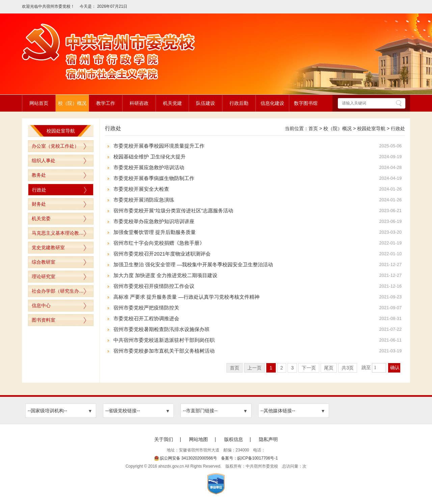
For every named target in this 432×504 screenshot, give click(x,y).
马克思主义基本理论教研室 (60, 233)
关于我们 (164, 439)
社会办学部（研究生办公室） (62, 291)
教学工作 (106, 103)
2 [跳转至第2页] (282, 368)
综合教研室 (44, 262)
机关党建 (172, 103)
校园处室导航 (371, 128)
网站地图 (198, 439)
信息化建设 (272, 103)
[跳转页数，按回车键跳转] (379, 368)
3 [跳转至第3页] (292, 368)
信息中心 (41, 305)
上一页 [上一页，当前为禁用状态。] (254, 368)
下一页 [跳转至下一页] (309, 368)
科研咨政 (139, 103)
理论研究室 (44, 276)
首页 (313, 128)
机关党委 (41, 218)
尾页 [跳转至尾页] (329, 368)
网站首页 (39, 103)
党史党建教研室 (48, 247)
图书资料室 (44, 320)
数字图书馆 (306, 103)
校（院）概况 (72, 103)
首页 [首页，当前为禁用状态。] (235, 368)
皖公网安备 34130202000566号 (186, 458)
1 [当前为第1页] (271, 368)
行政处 (39, 190)
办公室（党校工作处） (55, 146)
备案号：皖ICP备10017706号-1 (249, 458)
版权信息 (234, 439)
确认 (395, 368)
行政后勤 (239, 103)
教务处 (39, 175)
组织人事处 (44, 160)
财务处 (39, 204)
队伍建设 (206, 103)
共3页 (348, 368)
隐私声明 (268, 439)
